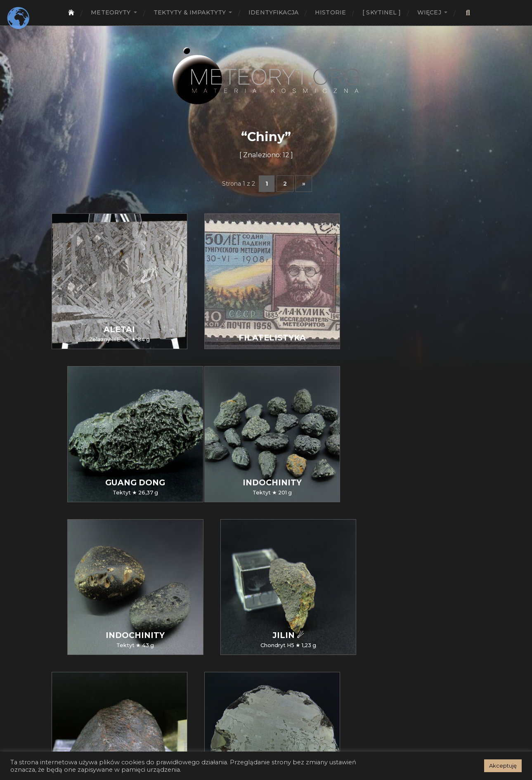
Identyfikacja (273, 12)
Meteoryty (111, 12)
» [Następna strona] (304, 184)
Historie (330, 12)
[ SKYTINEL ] (382, 12)
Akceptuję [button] (503, 766)
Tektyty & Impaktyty (190, 12)
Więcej (429, 12)
